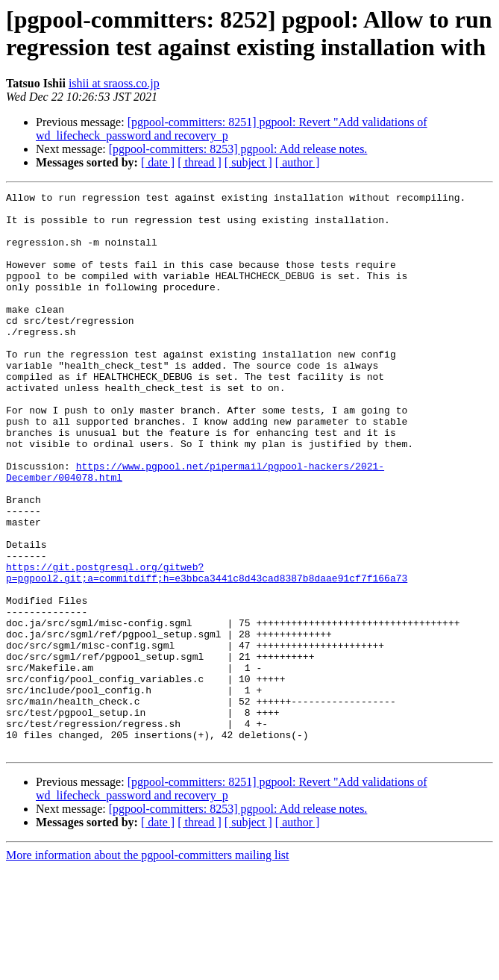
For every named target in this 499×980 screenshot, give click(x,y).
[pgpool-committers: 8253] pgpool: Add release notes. (238, 149)
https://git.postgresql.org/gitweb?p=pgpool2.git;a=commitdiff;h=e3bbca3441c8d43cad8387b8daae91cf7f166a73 (207, 649)
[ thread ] (200, 162)
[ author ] (298, 162)
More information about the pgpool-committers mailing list (148, 967)
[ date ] (158, 162)
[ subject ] (248, 162)
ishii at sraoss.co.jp (114, 83)
